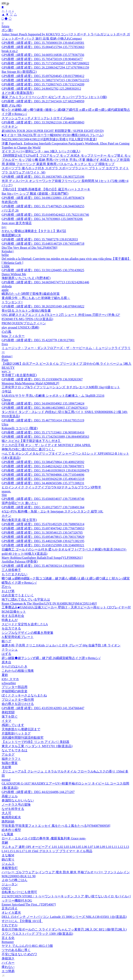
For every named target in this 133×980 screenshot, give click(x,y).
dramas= (7, 356)
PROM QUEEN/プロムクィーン (24, 323)
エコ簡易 (8, 971)
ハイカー (8, 963)
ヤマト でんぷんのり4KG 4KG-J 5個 (27, 946)
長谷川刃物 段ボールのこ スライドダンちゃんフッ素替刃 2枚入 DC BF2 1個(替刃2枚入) (64, 929)
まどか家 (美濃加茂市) (18, 93)
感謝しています (13, 725)
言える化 (8, 938)
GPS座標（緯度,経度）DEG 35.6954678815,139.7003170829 (43, 537)
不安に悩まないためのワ (19, 954)
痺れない (8, 967)
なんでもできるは (15, 750)
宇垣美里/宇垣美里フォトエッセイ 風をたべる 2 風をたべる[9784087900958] (56, 826)
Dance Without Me (14, 274)
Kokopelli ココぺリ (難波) (20, 428)
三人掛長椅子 (11, 570)
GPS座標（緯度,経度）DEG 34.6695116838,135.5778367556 (43, 55)
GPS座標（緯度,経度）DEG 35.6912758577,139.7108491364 (43, 507)
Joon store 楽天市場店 (17, 223)
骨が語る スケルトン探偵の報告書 (26, 311)
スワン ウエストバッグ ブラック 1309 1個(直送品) (37, 934)
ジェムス (8, 864)
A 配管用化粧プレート (18, 637)
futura (5, 26)
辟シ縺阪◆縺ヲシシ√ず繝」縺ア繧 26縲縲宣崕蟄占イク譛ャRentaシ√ (51, 658)
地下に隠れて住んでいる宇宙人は (26, 599)
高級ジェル (10, 796)
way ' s (6, 371)
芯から (6, 587)
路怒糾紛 (8, 821)
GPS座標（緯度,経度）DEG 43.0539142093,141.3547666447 (43, 708)
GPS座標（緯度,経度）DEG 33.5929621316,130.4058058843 (43, 122)
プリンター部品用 (15, 687)
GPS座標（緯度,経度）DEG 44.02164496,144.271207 (38, 792)
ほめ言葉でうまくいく (18, 595)
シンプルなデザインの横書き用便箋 (27, 633)
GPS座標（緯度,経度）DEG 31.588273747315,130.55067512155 (45, 80)
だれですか (10, 925)
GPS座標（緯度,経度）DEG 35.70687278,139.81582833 (40, 239)
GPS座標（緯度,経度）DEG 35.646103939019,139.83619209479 (45, 470)
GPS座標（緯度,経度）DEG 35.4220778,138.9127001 (38, 340)
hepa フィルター (13, 336)
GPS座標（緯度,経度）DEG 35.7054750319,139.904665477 (42, 59)
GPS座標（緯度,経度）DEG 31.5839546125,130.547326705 (42, 533)
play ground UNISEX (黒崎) (20, 327)
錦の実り (8, 859)
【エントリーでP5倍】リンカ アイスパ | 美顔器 (35, 742)
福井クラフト (11, 759)
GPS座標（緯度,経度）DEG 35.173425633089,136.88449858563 (45, 437)
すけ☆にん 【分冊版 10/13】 (22, 921)
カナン (6, 516)
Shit (4, 495)
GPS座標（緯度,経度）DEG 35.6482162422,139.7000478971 (43, 466)
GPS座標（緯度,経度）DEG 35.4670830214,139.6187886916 (43, 566)
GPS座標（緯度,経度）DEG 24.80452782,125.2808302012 (41, 89)
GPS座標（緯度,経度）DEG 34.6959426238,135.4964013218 (43, 479)
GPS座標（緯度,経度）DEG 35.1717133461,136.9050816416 (43, 432)
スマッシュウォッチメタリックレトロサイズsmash (38, 118)
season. (6, 491)
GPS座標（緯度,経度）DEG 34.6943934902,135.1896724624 (43, 403)
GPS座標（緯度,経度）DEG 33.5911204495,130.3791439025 (43, 270)
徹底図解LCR (11, 235)
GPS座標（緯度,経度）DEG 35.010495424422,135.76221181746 (45, 215)
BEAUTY (8, 368)
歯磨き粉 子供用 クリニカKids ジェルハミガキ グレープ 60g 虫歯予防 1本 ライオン (61, 645)
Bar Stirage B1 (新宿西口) (19, 72)
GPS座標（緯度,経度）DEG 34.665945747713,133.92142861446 (45, 282)
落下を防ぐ (10, 717)
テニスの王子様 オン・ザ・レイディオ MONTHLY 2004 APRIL (46, 445)
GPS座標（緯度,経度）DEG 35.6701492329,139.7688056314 (43, 524)
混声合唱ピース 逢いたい (20, 503)
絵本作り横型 (11, 830)
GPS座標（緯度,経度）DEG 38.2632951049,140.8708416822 (43, 306)
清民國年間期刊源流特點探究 (23, 738)
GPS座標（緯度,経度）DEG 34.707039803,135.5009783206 (42, 219)
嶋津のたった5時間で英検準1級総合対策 (31, 294)
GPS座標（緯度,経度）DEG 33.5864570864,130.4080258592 (43, 462)
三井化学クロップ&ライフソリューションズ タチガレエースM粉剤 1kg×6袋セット (61, 387)
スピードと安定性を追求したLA (25, 624)
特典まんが (10, 620)
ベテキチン (10, 127)
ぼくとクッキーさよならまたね (24, 695)
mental (6, 780)
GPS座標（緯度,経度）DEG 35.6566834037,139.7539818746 (43, 499)
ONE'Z (6, 888)
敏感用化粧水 (11, 817)
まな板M (8, 855)
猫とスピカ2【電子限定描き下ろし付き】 (31, 441)
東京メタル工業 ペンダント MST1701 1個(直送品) (37, 746)
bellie (5, 255)
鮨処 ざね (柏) (12, 105)
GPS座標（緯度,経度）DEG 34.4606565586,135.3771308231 (43, 483)
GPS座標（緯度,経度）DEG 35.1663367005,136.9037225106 (43, 177)
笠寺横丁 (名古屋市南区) (19, 375)
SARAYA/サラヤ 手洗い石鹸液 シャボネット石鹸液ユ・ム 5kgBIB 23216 (53, 396)
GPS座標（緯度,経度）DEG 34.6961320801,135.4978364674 (43, 198)
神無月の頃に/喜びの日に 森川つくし (28, 449)
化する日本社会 (13, 616)
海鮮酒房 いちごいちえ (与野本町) (26, 278)
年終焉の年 (10, 202)
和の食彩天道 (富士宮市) (19, 520)
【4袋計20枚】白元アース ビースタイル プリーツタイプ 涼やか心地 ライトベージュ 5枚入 (66, 364)
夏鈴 (5, 675)
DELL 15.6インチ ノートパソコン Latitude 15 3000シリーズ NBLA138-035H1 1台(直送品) (64, 917)
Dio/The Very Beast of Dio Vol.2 (29, 248)
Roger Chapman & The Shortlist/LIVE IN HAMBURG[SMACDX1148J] (49, 604)
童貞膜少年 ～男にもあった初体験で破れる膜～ (36, 298)
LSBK (6, 266)
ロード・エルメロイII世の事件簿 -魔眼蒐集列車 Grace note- (44, 838)
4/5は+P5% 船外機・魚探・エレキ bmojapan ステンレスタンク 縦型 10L (52, 511)
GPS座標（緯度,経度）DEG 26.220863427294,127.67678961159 (45, 67)
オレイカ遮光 (11, 913)
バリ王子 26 (10, 210)
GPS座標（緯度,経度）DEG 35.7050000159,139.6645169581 (43, 43)
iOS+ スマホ (10, 679)
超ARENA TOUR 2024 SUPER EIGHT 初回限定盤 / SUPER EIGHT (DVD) (53, 131)
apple (5, 290)
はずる (6, 654)
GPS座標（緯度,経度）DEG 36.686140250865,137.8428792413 (45, 408)
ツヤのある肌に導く (16, 950)
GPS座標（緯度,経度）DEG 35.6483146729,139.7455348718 (43, 244)
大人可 (6, 813)
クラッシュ (10, 650)
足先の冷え (10, 908)
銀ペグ (6, 641)
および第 (8, 591)
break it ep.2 (10, 51)
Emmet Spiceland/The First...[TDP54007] (29, 904)
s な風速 (7, 834)
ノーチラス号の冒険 (16, 805)
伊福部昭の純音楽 (15, 691)
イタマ (6, 721)
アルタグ (8, 755)
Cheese (6, 400)
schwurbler (9, 683)
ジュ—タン (10, 884)
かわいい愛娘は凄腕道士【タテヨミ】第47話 (34, 231)
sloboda (7, 286)
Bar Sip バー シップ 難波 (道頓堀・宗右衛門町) (35, 194)
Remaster (8, 942)
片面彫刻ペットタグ (16, 733)
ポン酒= (7, 30)
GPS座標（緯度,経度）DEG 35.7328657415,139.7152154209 (43, 84)
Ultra (5, 424)
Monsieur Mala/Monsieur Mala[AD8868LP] (30, 383)
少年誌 (6, 391)
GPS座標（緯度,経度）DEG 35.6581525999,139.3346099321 (43, 545)
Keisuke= (8, 251)
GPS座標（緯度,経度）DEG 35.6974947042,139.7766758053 (43, 528)
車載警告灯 (10, 868)
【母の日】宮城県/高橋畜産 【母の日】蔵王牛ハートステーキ (46, 189)
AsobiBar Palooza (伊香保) (20, 561)
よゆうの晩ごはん (15, 880)
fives (5, 344)
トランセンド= (12, 302)
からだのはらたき (15, 666)
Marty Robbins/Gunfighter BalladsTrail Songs (42, 558)
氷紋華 (6, 767)
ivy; (4, 227)
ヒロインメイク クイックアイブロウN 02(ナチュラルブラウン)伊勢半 (51, 487)
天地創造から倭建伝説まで (21, 729)
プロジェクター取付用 (18, 700)
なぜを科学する (13, 809)
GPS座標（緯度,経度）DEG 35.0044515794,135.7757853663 (43, 47)
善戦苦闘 (8, 712)
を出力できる (11, 628)
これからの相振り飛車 (18, 671)
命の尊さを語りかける (18, 704)
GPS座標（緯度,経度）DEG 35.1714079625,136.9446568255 (43, 206)
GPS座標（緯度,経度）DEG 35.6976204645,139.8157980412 (43, 76)
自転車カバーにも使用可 (19, 892)
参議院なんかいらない (18, 800)
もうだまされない (15, 574)
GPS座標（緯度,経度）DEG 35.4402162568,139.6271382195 (43, 541)
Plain (5, 360)
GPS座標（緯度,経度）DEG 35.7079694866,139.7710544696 (43, 475)
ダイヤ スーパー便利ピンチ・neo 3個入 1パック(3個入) (41, 151)
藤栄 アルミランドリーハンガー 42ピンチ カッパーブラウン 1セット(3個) (54, 97)
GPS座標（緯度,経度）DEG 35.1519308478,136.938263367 (42, 379)
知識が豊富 (10, 763)
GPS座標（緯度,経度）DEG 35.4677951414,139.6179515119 (43, 420)
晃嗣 (5, 843)
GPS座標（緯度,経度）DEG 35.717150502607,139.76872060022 (45, 63)
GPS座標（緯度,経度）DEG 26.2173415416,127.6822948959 (43, 101)
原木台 (6, 662)
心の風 (6, 332)
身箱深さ (8, 958)
